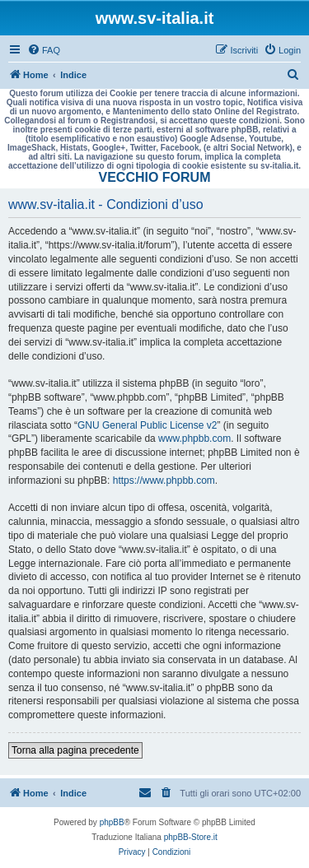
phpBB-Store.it (191, 837)
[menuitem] (44, 50)
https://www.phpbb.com (164, 480)
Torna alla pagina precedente (75, 750)
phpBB (112, 822)
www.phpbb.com (194, 439)
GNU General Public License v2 (147, 425)
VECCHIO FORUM (155, 177)
